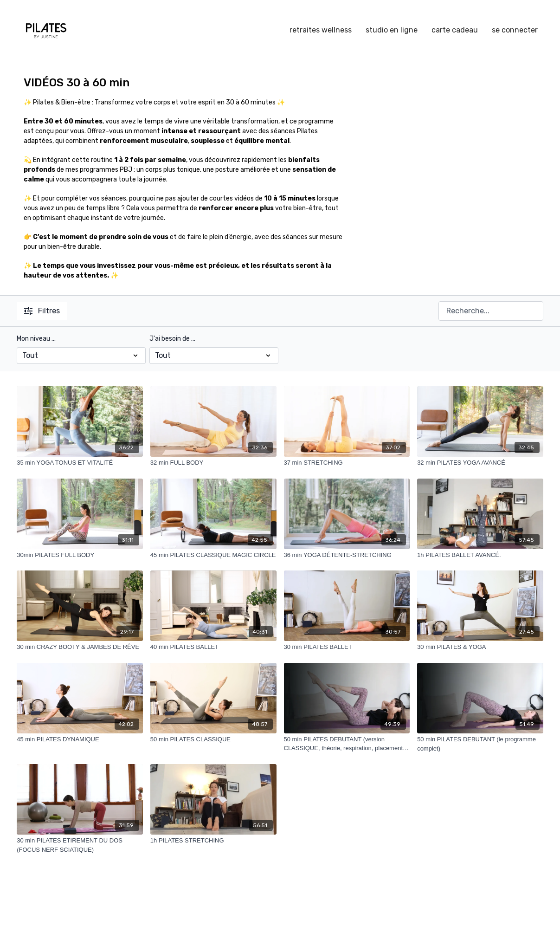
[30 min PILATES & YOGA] (480, 647)
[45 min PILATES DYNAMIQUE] (80, 739)
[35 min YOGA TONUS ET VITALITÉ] (80, 463)
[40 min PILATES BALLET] (213, 647)
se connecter (515, 30)
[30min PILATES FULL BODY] (80, 555)
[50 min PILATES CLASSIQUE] (213, 739)
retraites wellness (321, 30)
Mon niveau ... (36, 339)
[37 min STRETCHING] (347, 463)
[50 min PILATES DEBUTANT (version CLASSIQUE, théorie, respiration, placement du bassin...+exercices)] (347, 744)
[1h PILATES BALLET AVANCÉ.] (480, 555)
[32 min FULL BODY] (213, 463)
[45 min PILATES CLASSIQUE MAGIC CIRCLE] (213, 555)
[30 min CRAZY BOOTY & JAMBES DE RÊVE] (80, 647)
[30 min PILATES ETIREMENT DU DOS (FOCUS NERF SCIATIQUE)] (80, 845)
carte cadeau (455, 30)
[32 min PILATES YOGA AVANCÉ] (480, 463)
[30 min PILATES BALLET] (347, 647)
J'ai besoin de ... (172, 339)
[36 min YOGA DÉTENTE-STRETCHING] (347, 555)
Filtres (42, 311)
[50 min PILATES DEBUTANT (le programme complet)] (480, 744)
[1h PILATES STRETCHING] (213, 841)
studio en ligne (392, 30)
